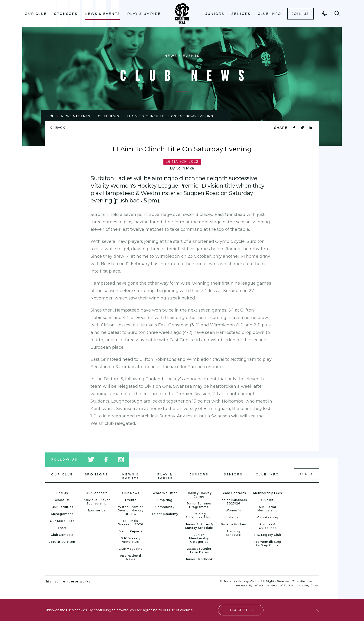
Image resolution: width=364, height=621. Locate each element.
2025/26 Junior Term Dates (199, 550)
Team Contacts (233, 493)
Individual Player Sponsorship (96, 502)
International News (131, 557)
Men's (233, 517)
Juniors (215, 14)
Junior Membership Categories (199, 538)
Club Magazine (131, 549)
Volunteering (268, 517)
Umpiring (165, 500)
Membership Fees (268, 493)
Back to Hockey (233, 524)
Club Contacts (62, 535)
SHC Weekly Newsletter (131, 540)
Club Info (269, 14)
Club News (108, 116)
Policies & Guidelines (268, 526)
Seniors (241, 14)
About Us (62, 500)
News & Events (102, 14)
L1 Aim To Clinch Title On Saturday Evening (170, 116)
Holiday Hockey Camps (199, 495)
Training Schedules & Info (199, 516)
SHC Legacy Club (267, 535)
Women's (233, 510)
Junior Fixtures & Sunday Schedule (199, 526)
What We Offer (165, 493)
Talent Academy (165, 514)
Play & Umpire (144, 14)
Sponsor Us (96, 510)
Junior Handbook (199, 559)
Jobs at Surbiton (62, 542)
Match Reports (131, 531)
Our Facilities (62, 507)
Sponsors (66, 14)
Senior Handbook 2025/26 (233, 502)
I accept (239, 610)
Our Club (36, 14)
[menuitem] (36, 14)
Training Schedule (233, 533)
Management (62, 514)
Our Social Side (62, 521)
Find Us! (62, 493)
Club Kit (267, 500)
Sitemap (52, 581)
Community (165, 507)
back (60, 128)
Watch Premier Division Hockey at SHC (131, 510)
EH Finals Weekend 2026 (131, 523)
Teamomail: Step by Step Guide (267, 543)
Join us (300, 14)
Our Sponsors (97, 493)
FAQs (62, 528)
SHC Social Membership (267, 509)
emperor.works (77, 581)
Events (131, 500)
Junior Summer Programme (199, 505)
